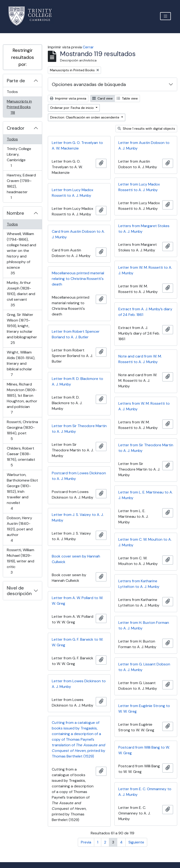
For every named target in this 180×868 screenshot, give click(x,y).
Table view (127, 98)
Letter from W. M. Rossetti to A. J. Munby (145, 270)
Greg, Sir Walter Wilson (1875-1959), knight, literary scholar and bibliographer (22, 329)
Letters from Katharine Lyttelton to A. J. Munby (139, 584)
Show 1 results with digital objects (146, 129)
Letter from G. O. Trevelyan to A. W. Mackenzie (77, 145)
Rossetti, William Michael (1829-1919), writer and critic (20, 561)
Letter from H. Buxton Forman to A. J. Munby (144, 625)
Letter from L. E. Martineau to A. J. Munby (146, 495)
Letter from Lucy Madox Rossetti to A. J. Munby (139, 187)
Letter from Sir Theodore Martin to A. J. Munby (79, 429)
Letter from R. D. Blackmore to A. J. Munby (77, 381)
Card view (103, 98)
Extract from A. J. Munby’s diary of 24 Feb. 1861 (145, 312)
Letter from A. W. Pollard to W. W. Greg (77, 601)
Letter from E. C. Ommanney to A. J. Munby (145, 792)
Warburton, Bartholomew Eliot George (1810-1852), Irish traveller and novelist (22, 491)
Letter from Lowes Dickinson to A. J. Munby (79, 684)
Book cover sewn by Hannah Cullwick (76, 559)
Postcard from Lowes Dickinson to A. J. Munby (79, 476)
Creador (16, 128)
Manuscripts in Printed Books (19, 107)
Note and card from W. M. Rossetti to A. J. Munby (140, 359)
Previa (86, 842)
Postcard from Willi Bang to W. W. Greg (144, 750)
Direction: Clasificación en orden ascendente (85, 117)
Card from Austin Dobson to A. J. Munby (78, 234)
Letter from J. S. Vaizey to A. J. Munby (78, 517)
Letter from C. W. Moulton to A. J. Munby (145, 542)
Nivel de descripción (19, 591)
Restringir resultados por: (23, 57)
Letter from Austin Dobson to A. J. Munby (144, 145)
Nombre (15, 213)
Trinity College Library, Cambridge (19, 157)
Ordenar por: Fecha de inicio (72, 108)
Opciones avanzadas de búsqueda (89, 84)
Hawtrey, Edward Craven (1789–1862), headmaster (21, 186)
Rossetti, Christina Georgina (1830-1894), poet (22, 430)
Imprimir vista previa (68, 98)
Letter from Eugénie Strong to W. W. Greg (144, 709)
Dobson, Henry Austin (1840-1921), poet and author (20, 529)
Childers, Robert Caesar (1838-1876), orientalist (21, 457)
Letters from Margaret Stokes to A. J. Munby (144, 229)
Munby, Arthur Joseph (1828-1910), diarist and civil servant (21, 294)
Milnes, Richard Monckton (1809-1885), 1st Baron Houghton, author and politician (22, 398)
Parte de (16, 81)
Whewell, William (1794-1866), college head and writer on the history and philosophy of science (21, 253)
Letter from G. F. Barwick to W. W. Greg (77, 642)
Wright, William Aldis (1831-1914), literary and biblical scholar (21, 363)
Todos (12, 92)
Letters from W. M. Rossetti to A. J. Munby (144, 406)
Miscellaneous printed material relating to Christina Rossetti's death (78, 279)
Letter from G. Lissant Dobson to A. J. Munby (144, 667)
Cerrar (88, 47)
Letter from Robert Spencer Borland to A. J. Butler (76, 334)
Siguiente (136, 842)
